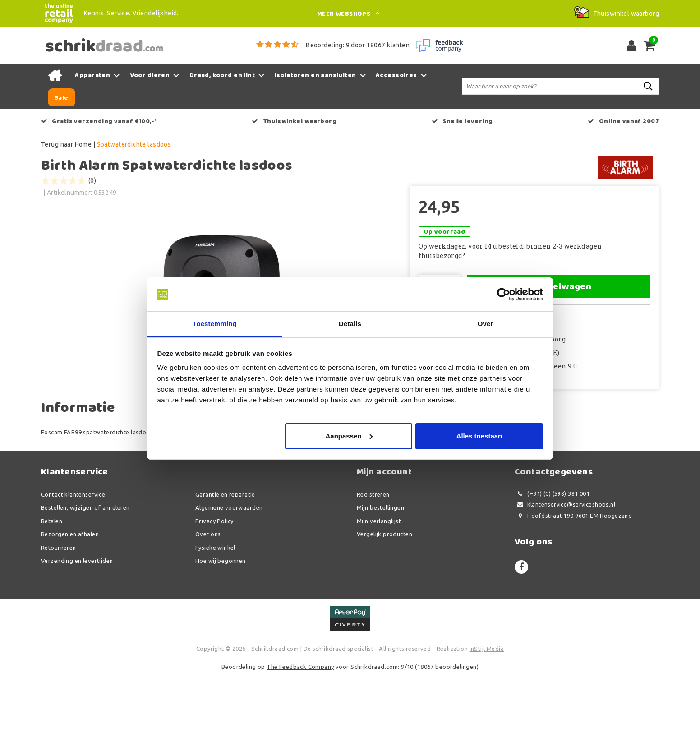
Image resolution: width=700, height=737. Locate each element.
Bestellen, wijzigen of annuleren (85, 571)
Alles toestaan (479, 436)
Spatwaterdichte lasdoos (134, 144)
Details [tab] (350, 324)
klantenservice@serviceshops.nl (565, 568)
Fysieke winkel (215, 611)
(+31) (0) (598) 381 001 (552, 557)
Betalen (52, 585)
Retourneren (59, 611)
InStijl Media (487, 712)
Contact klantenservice (73, 558)
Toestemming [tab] (215, 324)
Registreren (373, 558)
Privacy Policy (214, 585)
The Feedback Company (300, 730)
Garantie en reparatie (225, 558)
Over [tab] (486, 324)
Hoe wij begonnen (221, 624)
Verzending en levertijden (77, 624)
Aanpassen (349, 436)
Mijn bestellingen (380, 571)
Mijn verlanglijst (379, 585)
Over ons (208, 598)
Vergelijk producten (385, 598)
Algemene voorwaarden (229, 571)
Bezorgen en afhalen (70, 598)
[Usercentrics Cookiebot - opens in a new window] (504, 295)
